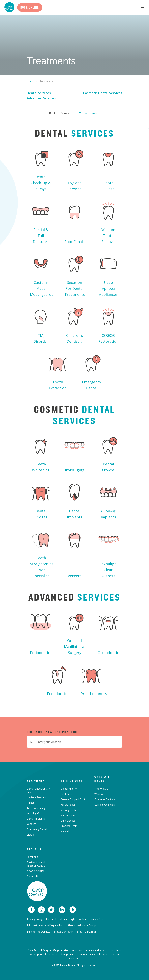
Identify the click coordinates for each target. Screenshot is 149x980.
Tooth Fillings (108, 168)
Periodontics (41, 632)
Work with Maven (103, 779)
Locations (32, 857)
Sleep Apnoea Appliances (108, 274)
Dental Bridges (41, 499)
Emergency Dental (91, 371)
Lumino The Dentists (39, 932)
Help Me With (72, 781)
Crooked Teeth (69, 826)
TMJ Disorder (41, 324)
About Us (34, 849)
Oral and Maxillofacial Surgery (74, 632)
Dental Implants (74, 499)
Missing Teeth (68, 810)
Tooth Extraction (58, 371)
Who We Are (101, 789)
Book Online (30, 7)
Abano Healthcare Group (82, 925)
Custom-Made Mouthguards (42, 274)
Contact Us (33, 876)
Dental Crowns (108, 453)
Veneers (74, 552)
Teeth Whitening (41, 453)
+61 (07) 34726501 (86, 932)
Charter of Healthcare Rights (61, 919)
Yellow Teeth (68, 805)
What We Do (101, 794)
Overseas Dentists (105, 799)
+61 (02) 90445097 (63, 932)
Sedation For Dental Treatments (74, 274)
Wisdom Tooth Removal (108, 221)
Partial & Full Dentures (41, 221)
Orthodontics (109, 632)
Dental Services (39, 93)
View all (31, 835)
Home (30, 81)
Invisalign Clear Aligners (108, 552)
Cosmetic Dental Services (103, 93)
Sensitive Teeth (69, 815)
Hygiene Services (74, 168)
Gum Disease (68, 821)
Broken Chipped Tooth (74, 799)
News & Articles (36, 871)
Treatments (37, 781)
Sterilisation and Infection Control (36, 864)
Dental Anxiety (69, 789)
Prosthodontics (93, 679)
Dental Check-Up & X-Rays (41, 168)
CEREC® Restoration (108, 324)
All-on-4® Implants (108, 499)
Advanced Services (41, 98)
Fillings (31, 803)
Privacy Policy (35, 919)
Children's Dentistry (74, 324)
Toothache (67, 794)
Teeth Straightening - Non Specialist (42, 552)
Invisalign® (74, 453)
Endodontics (58, 679)
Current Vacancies (104, 805)
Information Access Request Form (46, 925)
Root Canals (74, 221)
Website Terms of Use (91, 919)
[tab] (62, 113)
